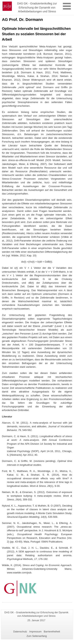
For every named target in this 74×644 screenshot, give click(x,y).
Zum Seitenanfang (37, 636)
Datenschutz (20, 632)
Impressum (35, 632)
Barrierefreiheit (52, 632)
